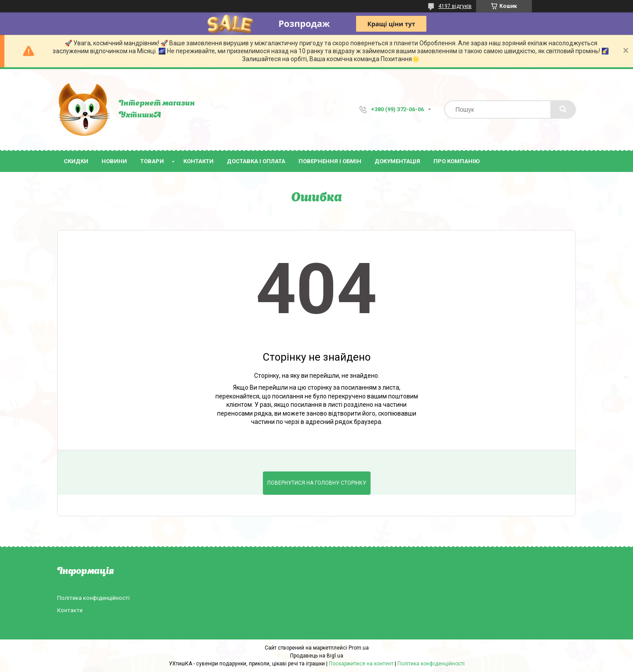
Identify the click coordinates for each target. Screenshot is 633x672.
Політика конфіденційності (93, 598)
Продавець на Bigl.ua (317, 656)
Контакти (198, 161)
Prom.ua (359, 648)
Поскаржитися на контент (361, 664)
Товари (152, 161)
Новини (114, 161)
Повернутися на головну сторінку (317, 483)
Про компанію (457, 161)
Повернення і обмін (330, 161)
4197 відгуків (455, 6)
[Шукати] (563, 110)
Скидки (76, 161)
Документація (397, 161)
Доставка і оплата (256, 161)
